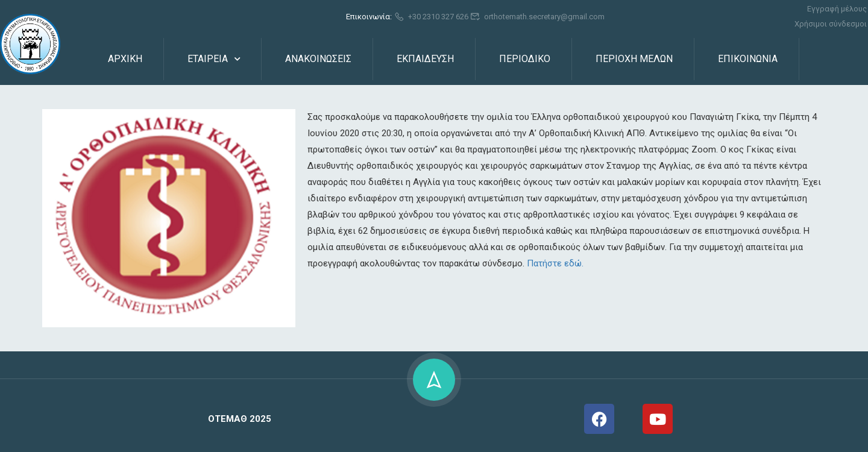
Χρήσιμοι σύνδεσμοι (831, 24)
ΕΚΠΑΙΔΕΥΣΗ (425, 59)
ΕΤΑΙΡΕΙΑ (208, 59)
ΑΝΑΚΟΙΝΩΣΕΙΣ (318, 59)
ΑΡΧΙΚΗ (125, 59)
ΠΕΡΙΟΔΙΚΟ (525, 59)
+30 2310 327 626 (431, 17)
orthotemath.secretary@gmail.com (538, 17)
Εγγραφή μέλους (837, 9)
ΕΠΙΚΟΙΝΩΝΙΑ (748, 59)
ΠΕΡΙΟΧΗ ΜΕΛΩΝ (634, 59)
